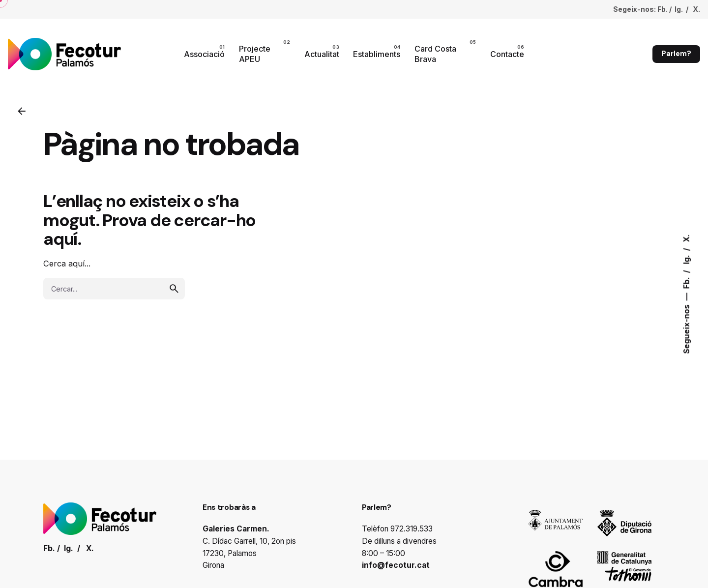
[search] (174, 289)
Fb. (687, 282)
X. (687, 238)
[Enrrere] (22, 111)
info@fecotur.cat (396, 565)
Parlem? (676, 54)
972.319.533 (412, 529)
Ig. (687, 259)
